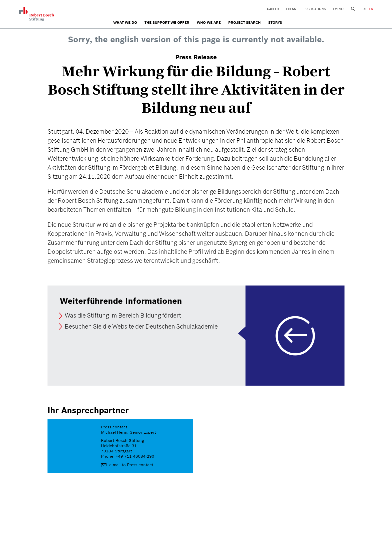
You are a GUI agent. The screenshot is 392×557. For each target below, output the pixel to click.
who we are (209, 23)
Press (291, 9)
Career (273, 9)
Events (339, 9)
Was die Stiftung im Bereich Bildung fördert (123, 316)
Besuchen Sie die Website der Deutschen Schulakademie (141, 326)
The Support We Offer (167, 23)
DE (364, 9)
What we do (125, 23)
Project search (244, 23)
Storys (275, 23)
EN (371, 9)
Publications (315, 9)
